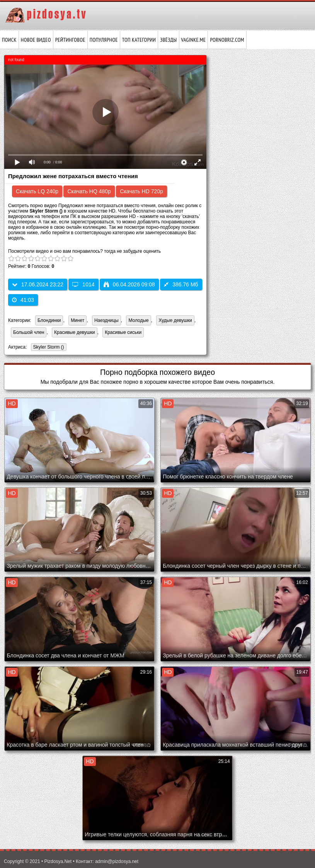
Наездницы (106, 320)
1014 (83, 284)
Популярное (104, 40)
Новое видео (36, 40)
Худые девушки (175, 320)
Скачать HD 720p (141, 191)
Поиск (9, 40)
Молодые (138, 320)
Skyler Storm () (48, 348)
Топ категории (139, 40)
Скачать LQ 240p (37, 191)
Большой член (29, 332)
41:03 (23, 300)
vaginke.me (194, 40)
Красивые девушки (74, 332)
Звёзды (168, 40)
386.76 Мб (181, 284)
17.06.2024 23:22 (38, 284)
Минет (77, 320)
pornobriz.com (227, 40)
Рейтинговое (70, 40)
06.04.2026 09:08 (129, 284)
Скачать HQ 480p (89, 191)
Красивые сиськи (123, 332)
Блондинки (49, 320)
